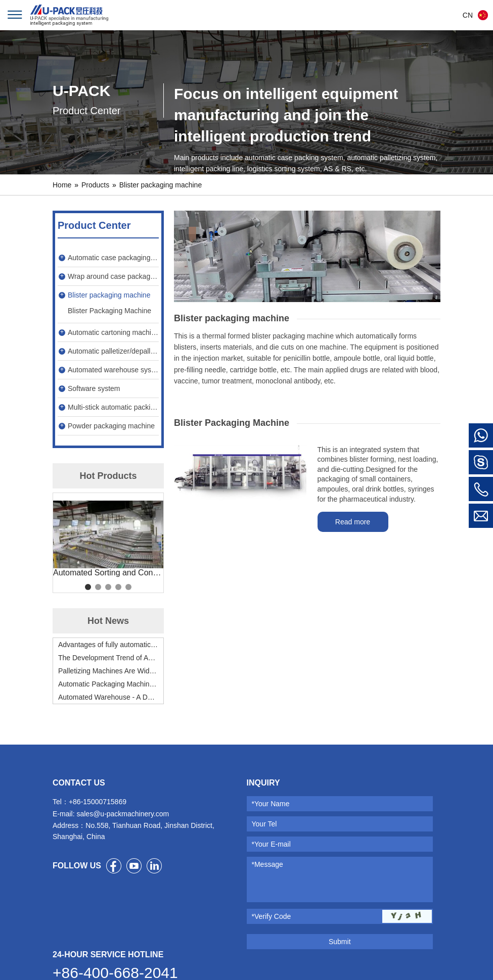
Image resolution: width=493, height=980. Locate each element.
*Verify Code (272, 916)
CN (468, 15)
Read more (353, 522)
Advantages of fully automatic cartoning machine (108, 645)
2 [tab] (98, 587)
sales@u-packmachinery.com (123, 814)
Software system (94, 388)
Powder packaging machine (111, 426)
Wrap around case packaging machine (113, 276)
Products (95, 185)
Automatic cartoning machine (113, 332)
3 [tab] (108, 587)
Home (62, 185)
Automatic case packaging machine (113, 258)
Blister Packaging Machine (109, 311)
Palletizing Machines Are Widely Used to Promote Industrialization (108, 671)
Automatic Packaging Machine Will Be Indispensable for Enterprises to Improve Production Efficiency (108, 684)
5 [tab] (128, 587)
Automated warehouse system (113, 370)
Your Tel (264, 824)
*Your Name (271, 804)
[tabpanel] (108, 539)
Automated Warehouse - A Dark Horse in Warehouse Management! (108, 697)
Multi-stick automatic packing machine (113, 407)
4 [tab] (118, 587)
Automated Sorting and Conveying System (108, 573)
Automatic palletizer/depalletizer (113, 351)
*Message (267, 864)
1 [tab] (88, 587)
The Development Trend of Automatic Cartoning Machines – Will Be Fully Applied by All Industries (108, 658)
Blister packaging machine (161, 185)
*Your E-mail (271, 844)
